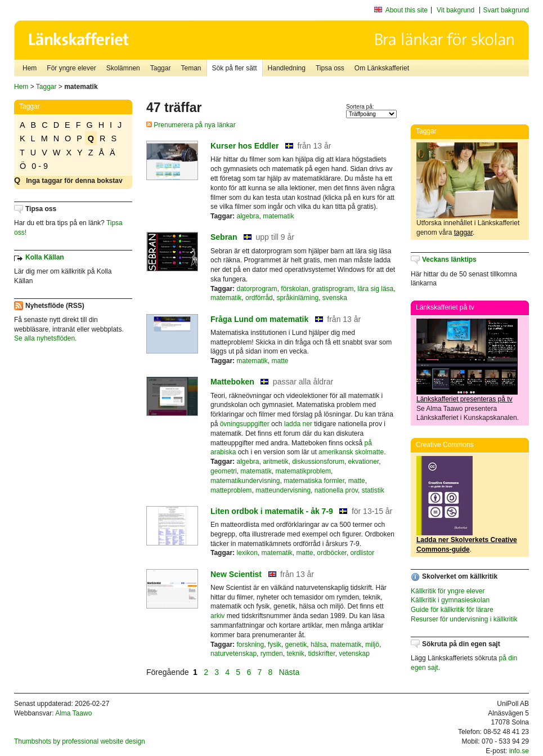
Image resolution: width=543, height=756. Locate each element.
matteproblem (231, 490)
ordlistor (363, 553)
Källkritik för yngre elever (448, 591)
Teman (191, 68)
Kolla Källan (45, 257)
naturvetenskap (234, 654)
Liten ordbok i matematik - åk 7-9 (272, 511)
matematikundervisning (245, 481)
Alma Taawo (73, 713)
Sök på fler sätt (235, 68)
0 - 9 (40, 166)
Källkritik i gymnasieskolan (450, 600)
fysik (275, 645)
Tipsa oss (330, 68)
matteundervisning (283, 490)
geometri (224, 471)
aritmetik (275, 462)
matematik (278, 216)
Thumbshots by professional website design (80, 741)
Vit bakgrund (456, 10)
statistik (373, 490)
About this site (407, 10)
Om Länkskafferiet (382, 68)
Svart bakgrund (506, 10)
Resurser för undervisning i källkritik (464, 619)
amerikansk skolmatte (351, 452)
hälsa (319, 645)
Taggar (161, 68)
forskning (250, 645)
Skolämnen (123, 68)
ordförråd (259, 298)
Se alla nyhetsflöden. (45, 338)
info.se (519, 751)
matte (280, 361)
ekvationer (364, 462)
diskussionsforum (318, 462)
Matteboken (232, 382)
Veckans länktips (449, 260)
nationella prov (336, 490)
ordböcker (332, 553)
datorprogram (257, 289)
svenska (335, 298)
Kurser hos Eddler (244, 146)
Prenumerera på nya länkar (191, 125)
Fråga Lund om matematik (259, 319)
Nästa (290, 672)
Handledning (287, 68)
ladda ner (298, 424)
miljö (372, 645)
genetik (296, 645)
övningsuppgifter (245, 424)
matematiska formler (314, 481)
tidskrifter (321, 654)
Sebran (224, 237)
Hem (30, 68)
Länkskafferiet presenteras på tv (465, 399)
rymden (272, 654)
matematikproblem (303, 471)
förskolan (295, 289)
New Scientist (236, 574)
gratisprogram (333, 289)
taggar (463, 232)
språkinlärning (297, 298)
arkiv (217, 616)
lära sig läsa (375, 289)
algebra (248, 216)
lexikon (247, 553)
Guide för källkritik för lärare (452, 610)
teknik (295, 654)
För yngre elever (71, 68)
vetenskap (354, 654)
